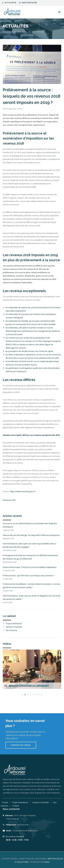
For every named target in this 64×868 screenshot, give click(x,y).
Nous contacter (28, 3)
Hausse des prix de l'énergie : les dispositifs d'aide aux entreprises (31, 535)
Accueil (5, 802)
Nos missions (12, 630)
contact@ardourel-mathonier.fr (25, 831)
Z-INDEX (46, 862)
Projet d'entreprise (14, 623)
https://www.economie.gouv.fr (23, 491)
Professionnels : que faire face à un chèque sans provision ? (29, 576)
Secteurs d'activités (14, 627)
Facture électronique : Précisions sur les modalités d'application (30, 567)
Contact (16, 806)
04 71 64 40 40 (9, 3)
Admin (20, 109)
